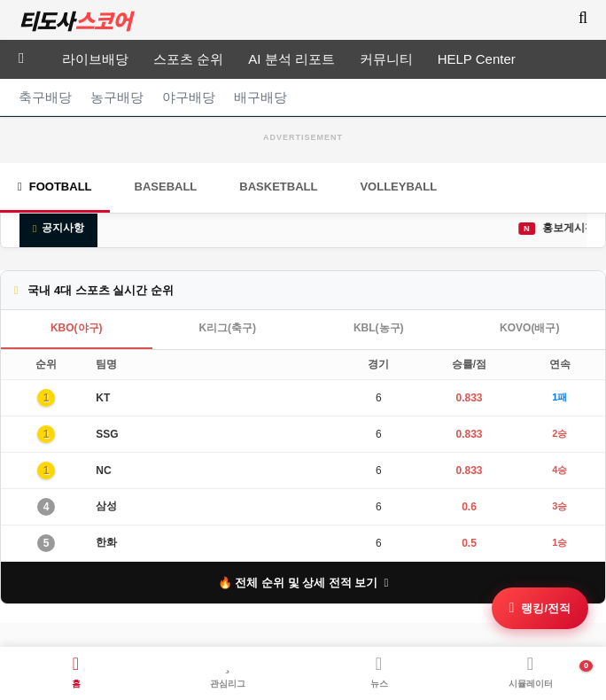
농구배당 (117, 97)
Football (55, 187)
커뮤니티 (386, 59)
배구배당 (260, 97)
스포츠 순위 (188, 59)
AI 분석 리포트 (291, 59)
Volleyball (398, 187)
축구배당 (45, 97)
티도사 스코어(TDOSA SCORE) (75, 20)
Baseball (166, 187)
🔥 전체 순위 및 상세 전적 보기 (303, 583)
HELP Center (477, 59)
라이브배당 (95, 59)
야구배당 (189, 97)
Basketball (278, 187)
